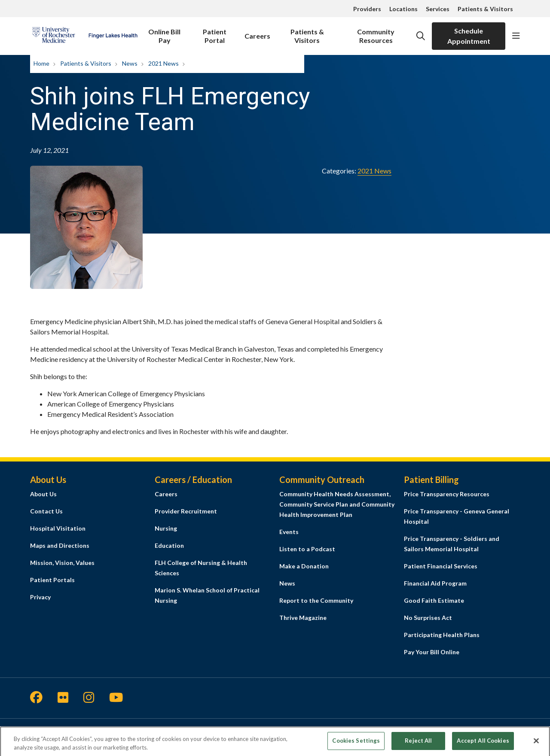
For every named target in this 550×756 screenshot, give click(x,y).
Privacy (40, 597)
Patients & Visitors (485, 9)
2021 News (374, 171)
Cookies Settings (356, 744)
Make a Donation (304, 566)
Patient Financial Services (441, 566)
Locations (403, 9)
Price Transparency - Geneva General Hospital (457, 516)
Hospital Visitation (58, 528)
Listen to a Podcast (307, 549)
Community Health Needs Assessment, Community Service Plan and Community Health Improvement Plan (337, 504)
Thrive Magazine (303, 618)
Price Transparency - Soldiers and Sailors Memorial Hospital (452, 544)
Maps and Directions (60, 545)
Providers (367, 9)
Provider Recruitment (186, 511)
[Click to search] (421, 36)
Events (289, 532)
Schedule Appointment (469, 36)
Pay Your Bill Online (432, 652)
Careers (257, 31)
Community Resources (376, 33)
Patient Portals (52, 580)
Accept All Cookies (483, 744)
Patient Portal (214, 33)
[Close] (536, 745)
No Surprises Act (428, 618)
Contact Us (46, 511)
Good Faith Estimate (434, 600)
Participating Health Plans (442, 635)
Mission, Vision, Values (62, 563)
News (287, 583)
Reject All (418, 744)
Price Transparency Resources (447, 494)
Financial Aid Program (435, 583)
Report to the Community (316, 600)
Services (438, 9)
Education (169, 545)
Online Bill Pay (164, 33)
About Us (43, 494)
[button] (516, 36)
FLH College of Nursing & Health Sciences (201, 568)
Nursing (166, 528)
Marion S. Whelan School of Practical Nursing (207, 595)
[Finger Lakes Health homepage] (85, 36)
